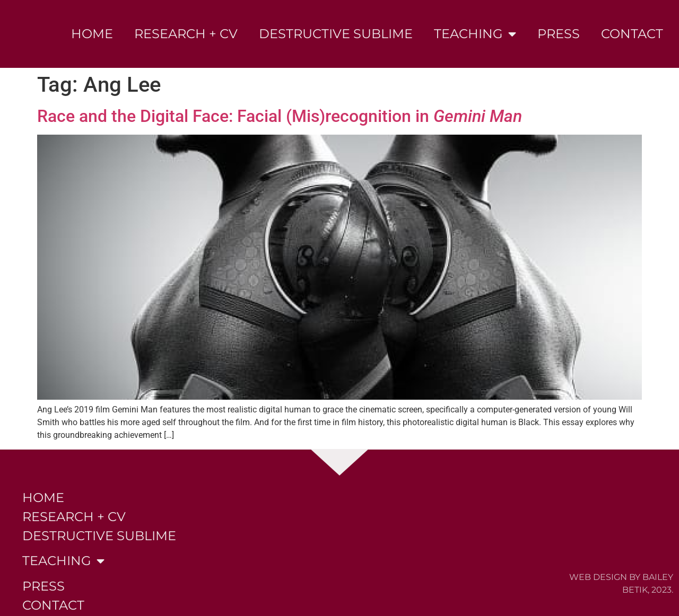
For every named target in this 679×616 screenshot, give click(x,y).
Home (92, 34)
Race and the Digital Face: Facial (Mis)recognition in (280, 116)
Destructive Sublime (336, 34)
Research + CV (186, 34)
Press (559, 34)
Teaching (475, 34)
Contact (632, 34)
